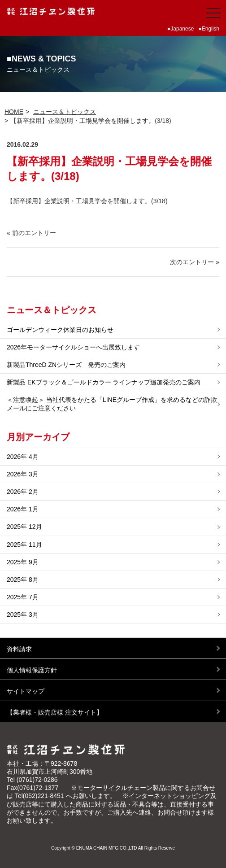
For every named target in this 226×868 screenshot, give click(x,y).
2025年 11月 (24, 545)
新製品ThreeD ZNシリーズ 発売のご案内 (66, 365)
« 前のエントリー (31, 233)
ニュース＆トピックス (65, 112)
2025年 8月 (23, 580)
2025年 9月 (23, 562)
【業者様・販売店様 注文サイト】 (55, 712)
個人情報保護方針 (32, 670)
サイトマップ (26, 691)
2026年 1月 (23, 509)
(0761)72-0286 (37, 780)
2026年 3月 (23, 474)
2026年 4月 (23, 457)
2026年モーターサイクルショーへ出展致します (73, 347)
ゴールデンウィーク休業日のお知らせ (60, 330)
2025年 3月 (23, 615)
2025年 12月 (24, 527)
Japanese (182, 29)
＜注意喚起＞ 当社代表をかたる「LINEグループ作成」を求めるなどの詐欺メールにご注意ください (112, 404)
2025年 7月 (23, 597)
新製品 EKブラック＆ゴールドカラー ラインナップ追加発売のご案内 (104, 382)
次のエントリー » (195, 262)
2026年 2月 (23, 492)
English (211, 29)
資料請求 (19, 649)
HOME (14, 112)
